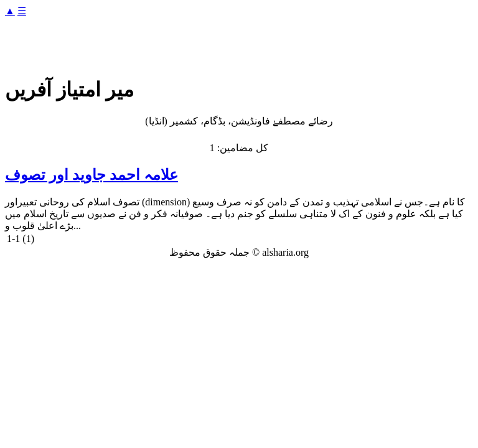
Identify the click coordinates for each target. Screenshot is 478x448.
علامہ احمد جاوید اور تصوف (91, 175)
